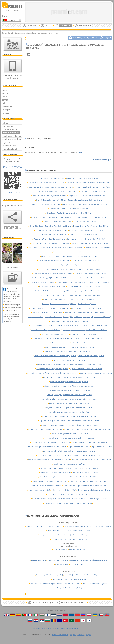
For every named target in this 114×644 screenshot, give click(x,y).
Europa (77, 564)
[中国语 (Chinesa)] (77, 620)
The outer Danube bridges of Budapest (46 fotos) (85, 200)
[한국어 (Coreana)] (89, 620)
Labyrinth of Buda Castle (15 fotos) (64, 490)
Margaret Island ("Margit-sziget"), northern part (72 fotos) (90, 317)
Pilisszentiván (77, 549)
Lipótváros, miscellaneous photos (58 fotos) (48, 313)
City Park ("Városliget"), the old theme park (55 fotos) (69, 434)
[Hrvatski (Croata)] (36, 620)
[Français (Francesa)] (30, 615)
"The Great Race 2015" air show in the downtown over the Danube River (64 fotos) (69, 468)
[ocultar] (26, 38)
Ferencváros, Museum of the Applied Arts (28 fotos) (90, 243)
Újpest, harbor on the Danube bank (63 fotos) (86, 369)
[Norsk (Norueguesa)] (77, 615)
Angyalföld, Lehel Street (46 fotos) (53, 178)
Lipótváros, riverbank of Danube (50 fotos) (89, 291)
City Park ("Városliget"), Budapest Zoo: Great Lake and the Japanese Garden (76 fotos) (69, 421)
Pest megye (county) (69, 531)
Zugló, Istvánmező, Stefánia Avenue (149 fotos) (94, 490)
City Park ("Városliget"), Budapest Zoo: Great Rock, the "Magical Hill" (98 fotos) (69, 416)
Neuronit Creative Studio (60, 635)
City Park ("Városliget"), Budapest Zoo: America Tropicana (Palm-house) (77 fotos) (69, 425)
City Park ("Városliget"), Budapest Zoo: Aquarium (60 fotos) (69, 390)
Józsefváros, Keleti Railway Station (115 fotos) (90, 274)
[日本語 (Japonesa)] (83, 620)
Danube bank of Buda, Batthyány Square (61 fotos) (50, 481)
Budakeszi (60, 549)
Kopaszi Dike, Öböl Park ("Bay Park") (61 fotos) (84, 286)
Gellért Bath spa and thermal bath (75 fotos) (54, 261)
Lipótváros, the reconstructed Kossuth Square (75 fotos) (91, 460)
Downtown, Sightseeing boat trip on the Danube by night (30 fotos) (68, 503)
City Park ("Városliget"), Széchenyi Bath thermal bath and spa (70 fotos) (69, 438)
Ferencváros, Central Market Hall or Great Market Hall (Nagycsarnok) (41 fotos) (56, 248)
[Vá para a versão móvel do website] (13, 66)
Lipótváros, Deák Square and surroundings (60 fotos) (54, 291)
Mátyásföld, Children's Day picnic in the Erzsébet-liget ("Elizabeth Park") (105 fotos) (60, 326)
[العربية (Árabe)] (71, 620)
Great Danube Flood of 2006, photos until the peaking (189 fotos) (69, 213)
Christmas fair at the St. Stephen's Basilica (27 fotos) (90, 308)
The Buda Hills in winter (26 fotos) (93, 191)
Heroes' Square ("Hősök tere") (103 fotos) (69, 265)
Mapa (80, 152)
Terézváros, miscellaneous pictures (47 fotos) (69, 360)
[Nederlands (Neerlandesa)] (60, 615)
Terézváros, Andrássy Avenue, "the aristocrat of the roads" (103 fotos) (69, 347)
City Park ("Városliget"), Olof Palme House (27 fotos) (89, 442)
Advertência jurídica (48, 628)
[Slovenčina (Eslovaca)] (107, 615)
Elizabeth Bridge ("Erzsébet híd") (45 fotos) (51, 200)
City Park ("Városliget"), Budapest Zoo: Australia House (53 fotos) (69, 395)
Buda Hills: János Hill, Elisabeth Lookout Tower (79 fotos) (53, 274)
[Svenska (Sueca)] (71, 615)
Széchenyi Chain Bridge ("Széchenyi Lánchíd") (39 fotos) (69, 209)
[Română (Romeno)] (54, 620)
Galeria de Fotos (54, 33)
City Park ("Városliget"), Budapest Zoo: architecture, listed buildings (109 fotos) (69, 399)
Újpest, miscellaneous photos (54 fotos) (65, 373)
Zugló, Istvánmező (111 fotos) (102, 447)
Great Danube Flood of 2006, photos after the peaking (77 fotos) (54, 217)
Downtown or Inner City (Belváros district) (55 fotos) (47, 183)
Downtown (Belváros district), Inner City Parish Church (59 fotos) (56, 191)
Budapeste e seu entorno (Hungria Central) (69, 535)
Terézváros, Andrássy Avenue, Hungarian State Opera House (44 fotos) (69, 351)
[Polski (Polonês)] (89, 615)
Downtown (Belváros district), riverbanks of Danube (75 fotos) (88, 183)
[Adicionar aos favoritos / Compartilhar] (12, 217)
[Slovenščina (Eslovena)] (30, 620)
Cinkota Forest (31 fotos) (99, 326)
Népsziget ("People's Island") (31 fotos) (55, 334)
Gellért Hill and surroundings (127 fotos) (86, 261)
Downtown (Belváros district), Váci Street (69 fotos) (92, 187)
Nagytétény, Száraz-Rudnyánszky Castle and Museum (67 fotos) (85, 330)
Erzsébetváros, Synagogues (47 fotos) (55, 235)
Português (11, 20)
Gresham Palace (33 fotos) (87, 304)
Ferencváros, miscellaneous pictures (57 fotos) (69, 252)
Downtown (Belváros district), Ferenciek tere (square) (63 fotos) (51, 187)
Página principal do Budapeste (102, 160)
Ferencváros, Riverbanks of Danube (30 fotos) (50, 239)
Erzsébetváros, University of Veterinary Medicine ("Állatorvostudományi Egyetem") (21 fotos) (69, 455)
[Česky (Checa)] (101, 615)
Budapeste (44, 33)
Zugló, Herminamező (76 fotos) (79, 447)
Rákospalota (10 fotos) (79, 343)
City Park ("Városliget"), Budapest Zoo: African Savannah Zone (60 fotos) (69, 386)
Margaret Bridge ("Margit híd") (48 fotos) (46, 204)
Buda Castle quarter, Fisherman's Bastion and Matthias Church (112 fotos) (69, 377)
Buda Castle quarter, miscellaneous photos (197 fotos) (69, 382)
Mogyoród (73, 635)
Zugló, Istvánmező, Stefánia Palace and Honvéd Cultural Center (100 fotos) (69, 451)
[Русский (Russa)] (83, 615)
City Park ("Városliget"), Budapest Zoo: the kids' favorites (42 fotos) (69, 408)
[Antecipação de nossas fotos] (12, 278)
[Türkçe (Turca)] (65, 620)
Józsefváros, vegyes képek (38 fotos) (42, 282)
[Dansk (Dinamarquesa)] (66, 615)
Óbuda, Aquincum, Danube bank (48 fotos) (56, 473)
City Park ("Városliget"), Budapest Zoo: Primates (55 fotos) (69, 403)
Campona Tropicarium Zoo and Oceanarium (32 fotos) (87, 196)
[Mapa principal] (13, 44)
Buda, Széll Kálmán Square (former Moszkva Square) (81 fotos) (85, 486)
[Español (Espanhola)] (18, 615)
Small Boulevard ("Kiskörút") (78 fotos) (52, 286)
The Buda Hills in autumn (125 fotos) (85, 473)
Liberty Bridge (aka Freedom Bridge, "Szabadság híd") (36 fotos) (84, 204)
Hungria (11, 33)
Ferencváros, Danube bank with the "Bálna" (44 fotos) (86, 239)
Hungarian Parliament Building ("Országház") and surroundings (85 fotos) (69, 299)
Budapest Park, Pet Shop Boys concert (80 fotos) (50, 196)
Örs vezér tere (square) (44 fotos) (94, 338)
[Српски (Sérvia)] (42, 620)
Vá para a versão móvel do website (68, 628)
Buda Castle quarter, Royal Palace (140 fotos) (96, 373)
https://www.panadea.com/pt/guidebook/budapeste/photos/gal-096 (12, 167)
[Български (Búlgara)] (48, 620)
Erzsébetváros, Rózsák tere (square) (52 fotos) (51, 230)
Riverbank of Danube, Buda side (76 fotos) (93, 217)
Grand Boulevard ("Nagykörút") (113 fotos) (46, 330)
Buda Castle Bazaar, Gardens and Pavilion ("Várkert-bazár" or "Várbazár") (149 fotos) (69, 477)
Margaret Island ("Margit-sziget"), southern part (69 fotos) (48, 317)
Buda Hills (36, 33)
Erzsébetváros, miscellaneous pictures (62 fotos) (86, 230)
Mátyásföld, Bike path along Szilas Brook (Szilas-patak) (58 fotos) (55, 499)
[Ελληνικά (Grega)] (60, 620)
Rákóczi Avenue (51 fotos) (61, 343)
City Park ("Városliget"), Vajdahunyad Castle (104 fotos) (51, 442)
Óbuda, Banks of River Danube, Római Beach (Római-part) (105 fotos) (57, 338)
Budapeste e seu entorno (23, 33)
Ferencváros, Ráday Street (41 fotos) (98, 248)
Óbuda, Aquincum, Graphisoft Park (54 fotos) (69, 464)
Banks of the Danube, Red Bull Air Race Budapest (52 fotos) (51, 226)
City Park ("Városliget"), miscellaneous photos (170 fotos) (47, 447)
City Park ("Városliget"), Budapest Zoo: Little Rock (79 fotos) (69, 412)
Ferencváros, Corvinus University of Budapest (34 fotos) (50, 243)
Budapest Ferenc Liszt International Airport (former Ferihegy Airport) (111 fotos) (69, 256)
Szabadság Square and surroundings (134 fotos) (59, 304)
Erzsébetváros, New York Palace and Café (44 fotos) (91, 226)
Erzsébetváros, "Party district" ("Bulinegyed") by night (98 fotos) (69, 494)
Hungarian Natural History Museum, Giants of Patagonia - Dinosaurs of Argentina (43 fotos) (69, 364)
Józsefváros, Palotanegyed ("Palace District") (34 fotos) (50, 278)
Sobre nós (37, 628)
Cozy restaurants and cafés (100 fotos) (83, 235)
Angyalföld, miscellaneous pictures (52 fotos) (82, 178)
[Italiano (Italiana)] (36, 615)
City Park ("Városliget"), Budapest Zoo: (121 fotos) (45, 429)
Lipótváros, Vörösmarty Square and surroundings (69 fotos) (85, 313)
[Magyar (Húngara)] (42, 615)
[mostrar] (26, 594)
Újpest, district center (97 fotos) (38, 373)
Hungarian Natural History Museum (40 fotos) (52, 369)
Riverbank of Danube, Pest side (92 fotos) (58, 222)
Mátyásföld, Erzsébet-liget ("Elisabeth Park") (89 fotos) (69, 321)
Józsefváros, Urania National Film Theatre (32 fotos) (89, 278)
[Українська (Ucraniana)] (95, 615)
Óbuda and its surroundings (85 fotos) (84, 334)
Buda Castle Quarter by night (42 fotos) (93, 499)
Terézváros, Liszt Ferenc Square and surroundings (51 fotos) (55, 356)
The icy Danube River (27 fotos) (85, 222)
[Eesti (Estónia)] (54, 615)
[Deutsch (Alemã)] (12, 615)
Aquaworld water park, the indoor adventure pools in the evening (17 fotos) (83, 282)
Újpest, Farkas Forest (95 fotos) (39, 490)
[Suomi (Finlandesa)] (48, 615)
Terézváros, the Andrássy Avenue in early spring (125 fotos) (49, 460)
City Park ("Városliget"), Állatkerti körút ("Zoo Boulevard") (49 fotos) (87, 429)
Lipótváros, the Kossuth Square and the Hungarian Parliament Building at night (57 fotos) (69, 295)
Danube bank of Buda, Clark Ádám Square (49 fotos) (88, 481)
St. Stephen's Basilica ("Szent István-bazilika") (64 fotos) (50, 308)
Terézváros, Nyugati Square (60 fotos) (91, 356)
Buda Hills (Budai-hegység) (88, 526)
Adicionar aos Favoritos (12, 192)
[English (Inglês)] (6, 615)
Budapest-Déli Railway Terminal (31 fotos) (47, 486)
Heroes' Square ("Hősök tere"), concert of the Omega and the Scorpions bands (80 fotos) (69, 269)
